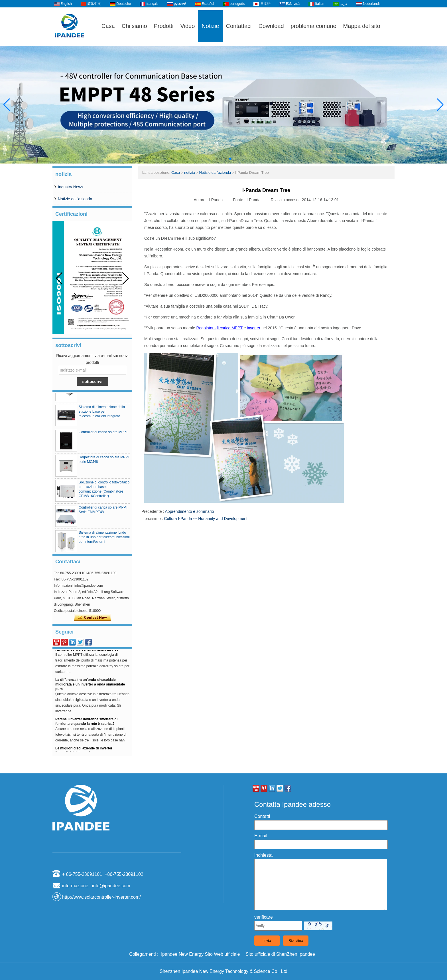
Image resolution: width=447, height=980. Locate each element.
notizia (190, 173)
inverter (254, 328)
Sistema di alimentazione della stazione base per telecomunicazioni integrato (102, 414)
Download (271, 26)
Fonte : (240, 200)
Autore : (201, 200)
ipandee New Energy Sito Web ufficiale (200, 954)
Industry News (71, 187)
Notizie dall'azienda (75, 199)
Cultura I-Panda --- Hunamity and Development (206, 519)
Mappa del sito (362, 26)
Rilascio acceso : (286, 200)
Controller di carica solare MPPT (103, 434)
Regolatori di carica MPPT (219, 328)
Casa (108, 26)
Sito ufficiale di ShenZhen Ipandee (280, 954)
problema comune (314, 26)
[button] (217, 159)
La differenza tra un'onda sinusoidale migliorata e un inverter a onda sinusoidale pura (90, 687)
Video (188, 26)
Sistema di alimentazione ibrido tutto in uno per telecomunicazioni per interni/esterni (104, 539)
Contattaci (239, 26)
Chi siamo (134, 26)
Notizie (210, 26)
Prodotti (164, 26)
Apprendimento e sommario (190, 511)
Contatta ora (93, 618)
